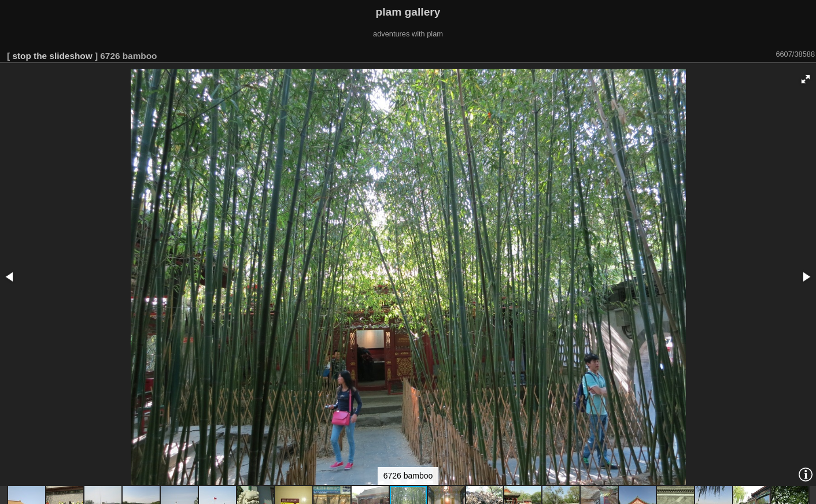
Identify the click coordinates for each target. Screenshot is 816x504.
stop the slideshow (52, 56)
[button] (806, 79)
